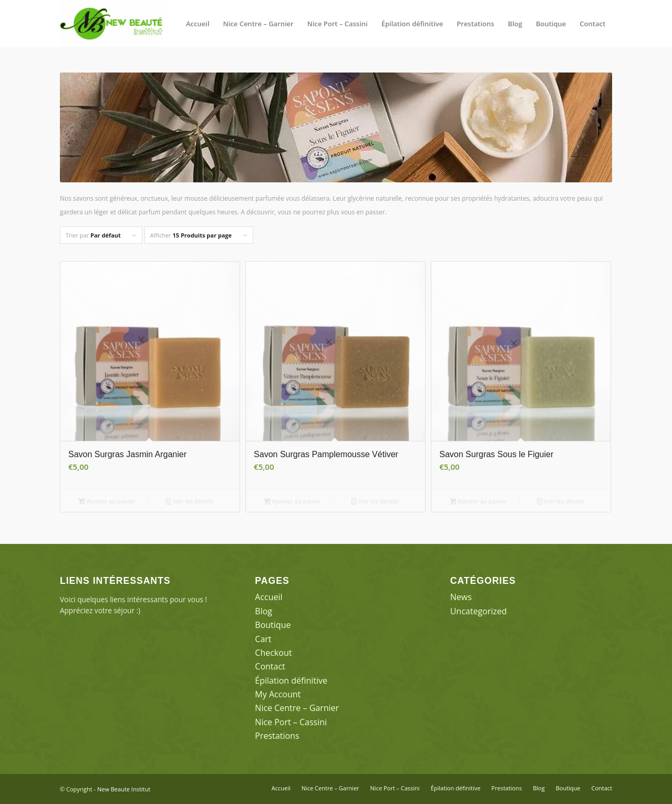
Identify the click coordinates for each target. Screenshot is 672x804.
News (461, 597)
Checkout (273, 653)
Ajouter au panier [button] (107, 502)
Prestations (277, 736)
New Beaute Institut (124, 789)
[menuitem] (198, 24)
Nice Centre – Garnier (297, 708)
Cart (263, 639)
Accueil (268, 597)
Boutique (273, 625)
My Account (278, 694)
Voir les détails (190, 502)
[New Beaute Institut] (111, 24)
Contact (270, 666)
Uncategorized (479, 611)
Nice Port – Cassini (291, 722)
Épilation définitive (291, 681)
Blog (263, 611)
